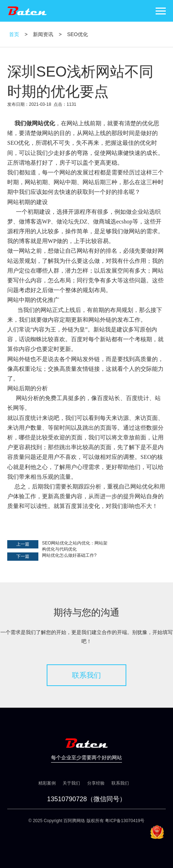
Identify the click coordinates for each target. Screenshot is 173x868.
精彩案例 (47, 783)
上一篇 (23, 544)
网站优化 (43, 123)
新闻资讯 (43, 34)
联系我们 (86, 675)
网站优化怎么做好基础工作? (69, 555)
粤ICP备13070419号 (125, 821)
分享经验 (96, 783)
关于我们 (71, 783)
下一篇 (23, 556)
